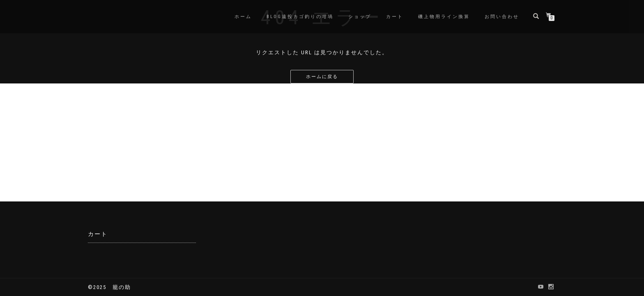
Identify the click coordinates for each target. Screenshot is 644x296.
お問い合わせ (502, 17)
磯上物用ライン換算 (444, 17)
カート (395, 17)
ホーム (243, 17)
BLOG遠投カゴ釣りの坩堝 (300, 17)
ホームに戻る (322, 77)
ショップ (360, 17)
